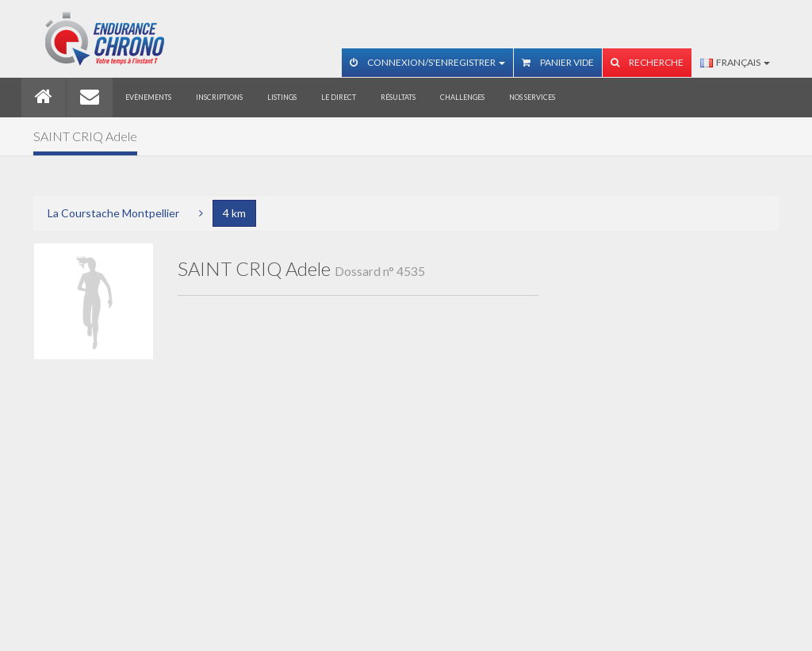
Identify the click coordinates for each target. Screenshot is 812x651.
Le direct (339, 97)
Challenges (462, 97)
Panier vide (558, 62)
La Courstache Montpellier (113, 213)
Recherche (647, 62)
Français (735, 62)
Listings (282, 97)
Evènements (148, 97)
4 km (234, 213)
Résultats (398, 97)
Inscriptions (219, 97)
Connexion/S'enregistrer (427, 62)
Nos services (532, 97)
